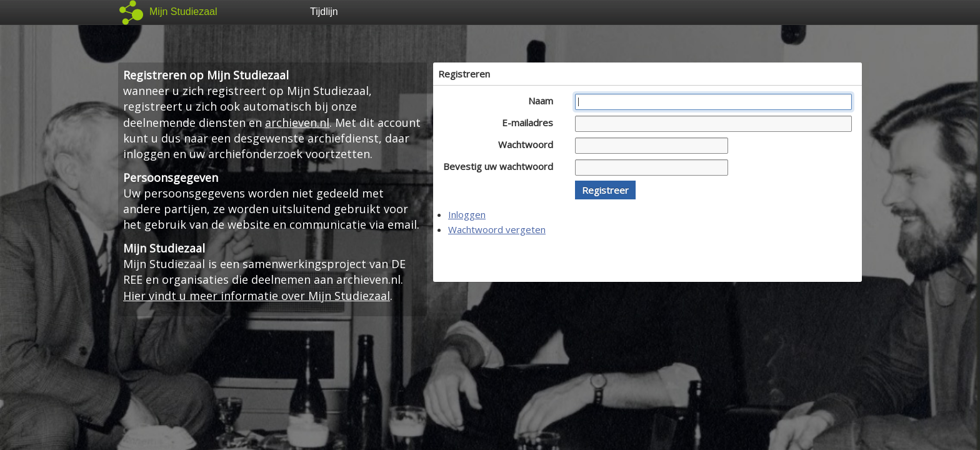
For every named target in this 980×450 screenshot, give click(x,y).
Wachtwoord (529, 144)
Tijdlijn (324, 12)
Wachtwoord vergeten (497, 229)
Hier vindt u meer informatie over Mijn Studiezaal (257, 296)
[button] (605, 190)
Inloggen (467, 214)
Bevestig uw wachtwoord (502, 166)
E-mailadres (531, 122)
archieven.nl (297, 122)
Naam (544, 101)
